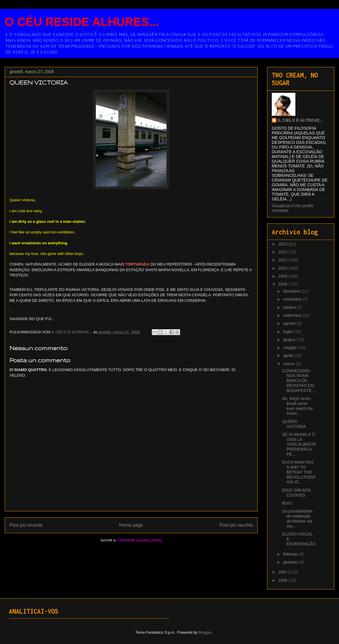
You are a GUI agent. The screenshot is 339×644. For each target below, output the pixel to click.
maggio (290, 347)
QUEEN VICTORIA (294, 424)
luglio (288, 332)
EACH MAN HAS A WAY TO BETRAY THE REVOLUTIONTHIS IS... (299, 472)
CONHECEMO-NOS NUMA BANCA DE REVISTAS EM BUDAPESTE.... (299, 381)
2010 (283, 268)
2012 (283, 252)
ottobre (290, 307)
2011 (283, 260)
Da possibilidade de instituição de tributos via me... (297, 518)
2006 (283, 580)
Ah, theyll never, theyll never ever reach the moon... (298, 406)
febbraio (291, 554)
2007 (283, 572)
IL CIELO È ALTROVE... (300, 120)
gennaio (291, 562)
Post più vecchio (236, 525)
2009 (283, 276)
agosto (290, 323)
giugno (290, 340)
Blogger (205, 632)
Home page (131, 525)
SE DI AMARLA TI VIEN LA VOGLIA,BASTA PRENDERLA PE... (299, 444)
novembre (293, 299)
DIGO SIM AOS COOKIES (296, 493)
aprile (289, 355)
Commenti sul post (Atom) (140, 540)
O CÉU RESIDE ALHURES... (82, 22)
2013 (283, 244)
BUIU (287, 503)
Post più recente (26, 525)
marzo (289, 364)
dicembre (292, 291)
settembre (293, 315)
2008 (283, 284)
